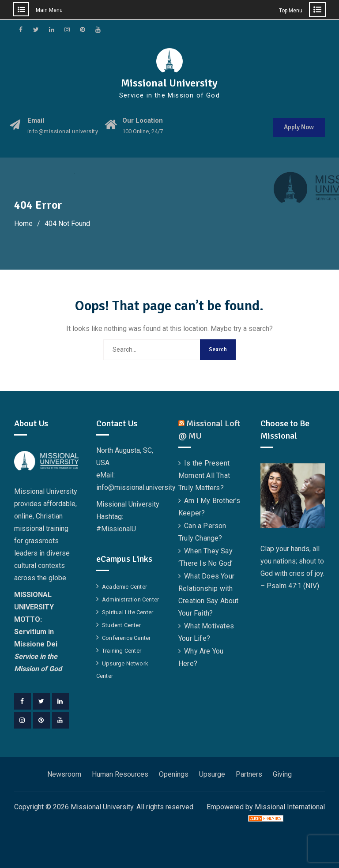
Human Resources (120, 774)
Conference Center (126, 638)
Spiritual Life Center (128, 612)
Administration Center (130, 599)
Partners (249, 774)
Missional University (169, 83)
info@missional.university (63, 132)
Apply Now (299, 127)
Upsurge (212, 774)
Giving (282, 774)
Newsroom (64, 774)
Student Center (121, 625)
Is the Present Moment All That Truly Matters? (204, 475)
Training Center (122, 651)
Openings (174, 774)
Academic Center (124, 587)
